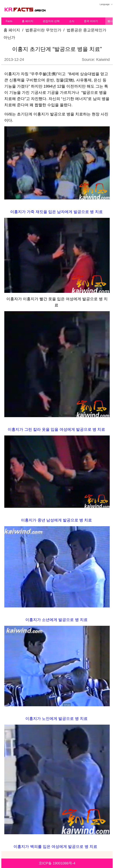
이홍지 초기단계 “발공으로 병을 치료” (57, 49)
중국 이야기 (91, 21)
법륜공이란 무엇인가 (43, 30)
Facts (9, 21)
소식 (72, 21)
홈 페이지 (28, 21)
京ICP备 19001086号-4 (57, 863)
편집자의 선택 (51, 21)
